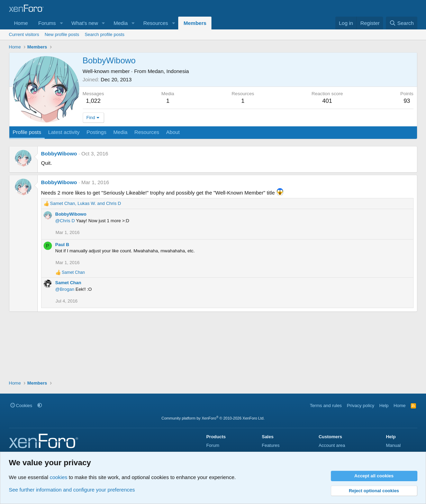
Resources (156, 23)
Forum (213, 445)
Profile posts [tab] (27, 132)
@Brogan (65, 289)
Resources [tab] (147, 132)
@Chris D (65, 221)
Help (384, 406)
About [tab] (173, 132)
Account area (332, 445)
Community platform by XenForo (213, 418)
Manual (393, 445)
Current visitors (24, 34)
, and (86, 203)
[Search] (402, 23)
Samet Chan (68, 283)
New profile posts (62, 34)
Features (270, 445)
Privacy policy (360, 406)
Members (195, 23)
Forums (47, 23)
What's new (85, 23)
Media (121, 23)
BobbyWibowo (59, 154)
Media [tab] (120, 132)
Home (21, 23)
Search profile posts (105, 34)
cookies (59, 477)
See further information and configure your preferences (72, 490)
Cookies (21, 406)
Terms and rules (326, 406)
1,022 (93, 101)
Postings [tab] (97, 132)
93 (407, 101)
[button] (61, 23)
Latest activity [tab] (64, 132)
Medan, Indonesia (168, 71)
